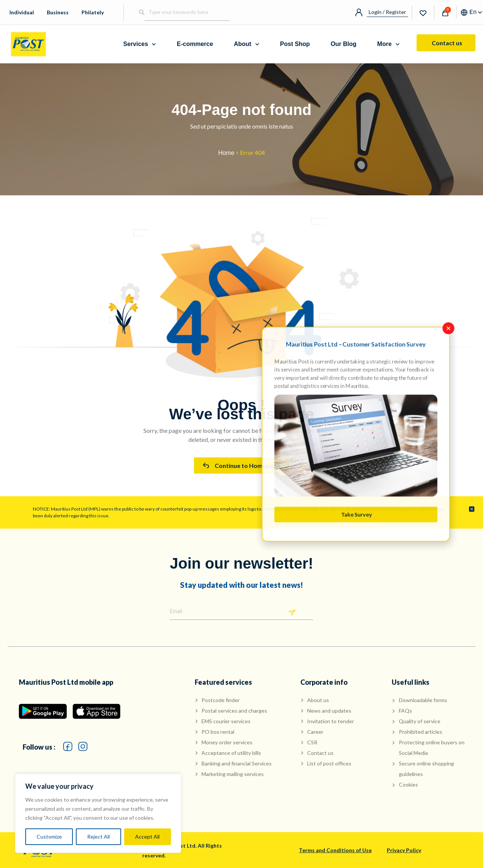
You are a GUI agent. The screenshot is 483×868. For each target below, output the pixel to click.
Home (226, 155)
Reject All (98, 837)
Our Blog (343, 44)
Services (140, 44)
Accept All (147, 837)
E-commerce (195, 44)
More (388, 44)
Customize (49, 837)
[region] (98, 813)
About (247, 44)
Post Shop (295, 44)
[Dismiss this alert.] (472, 509)
